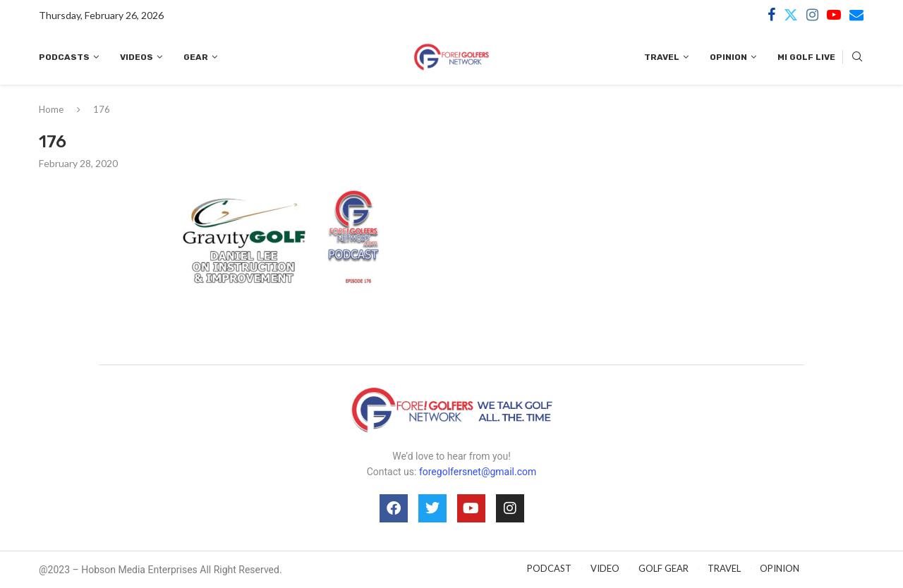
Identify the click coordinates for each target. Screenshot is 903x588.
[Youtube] (834, 15)
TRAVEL (724, 568)
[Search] (857, 57)
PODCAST (549, 568)
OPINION (780, 568)
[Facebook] (771, 15)
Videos (137, 57)
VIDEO (605, 568)
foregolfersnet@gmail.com (478, 472)
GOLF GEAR (663, 568)
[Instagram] (812, 15)
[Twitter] (791, 15)
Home (51, 109)
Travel (662, 57)
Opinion (728, 57)
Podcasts (64, 57)
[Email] (856, 15)
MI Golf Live (806, 57)
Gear (196, 57)
